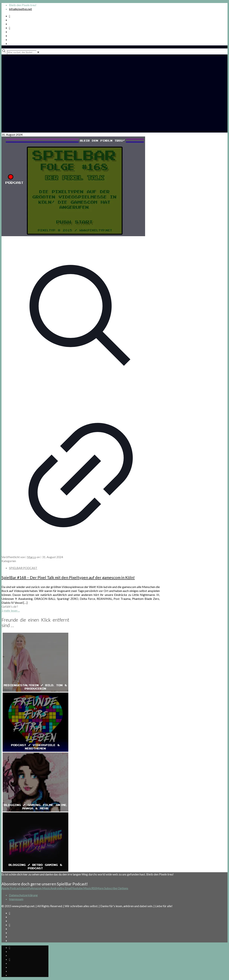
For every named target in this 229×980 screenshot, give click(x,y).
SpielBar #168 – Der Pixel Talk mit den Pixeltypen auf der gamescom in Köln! (68, 577)
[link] (38, 52)
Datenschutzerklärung (23, 895)
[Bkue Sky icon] (10, 28)
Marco (32, 557)
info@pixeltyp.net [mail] (20, 9)
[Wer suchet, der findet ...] (22, 52)
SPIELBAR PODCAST (23, 568)
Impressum (16, 899)
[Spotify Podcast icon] (10, 16)
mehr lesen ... (12, 610)
